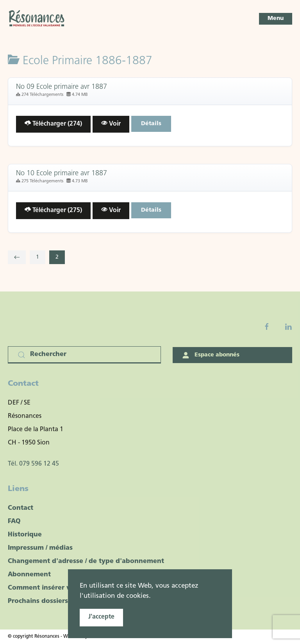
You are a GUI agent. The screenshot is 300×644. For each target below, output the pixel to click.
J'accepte (101, 617)
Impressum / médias (40, 548)
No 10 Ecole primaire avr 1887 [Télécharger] (62, 174)
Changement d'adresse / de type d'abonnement (86, 561)
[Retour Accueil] (37, 19)
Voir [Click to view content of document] (111, 123)
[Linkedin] (288, 327)
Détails (151, 124)
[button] (276, 19)
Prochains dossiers (38, 601)
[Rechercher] (84, 355)
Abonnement (29, 575)
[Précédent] (17, 257)
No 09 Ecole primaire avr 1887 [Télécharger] (62, 87)
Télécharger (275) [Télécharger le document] (53, 210)
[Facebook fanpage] (267, 327)
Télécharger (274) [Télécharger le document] (53, 123)
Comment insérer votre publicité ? (64, 588)
